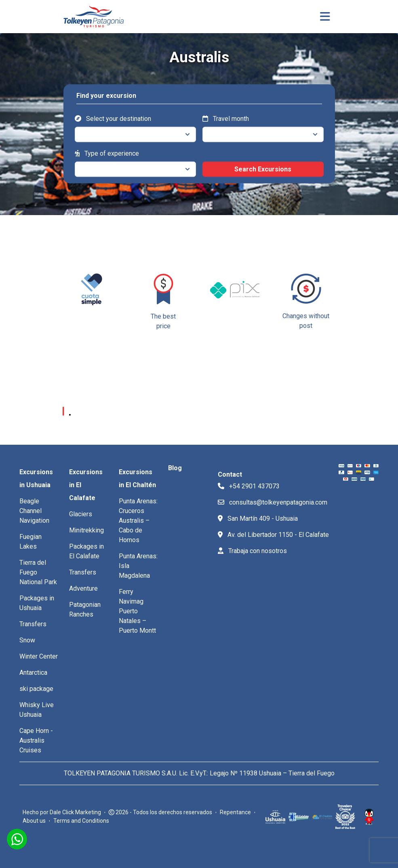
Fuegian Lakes (31, 542)
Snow (27, 640)
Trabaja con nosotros (252, 551)
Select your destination (113, 118)
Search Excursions (263, 169)
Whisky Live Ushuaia (37, 710)
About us (34, 821)
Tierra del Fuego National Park (38, 572)
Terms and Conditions (81, 821)
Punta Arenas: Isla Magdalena (138, 566)
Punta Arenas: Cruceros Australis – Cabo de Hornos (138, 521)
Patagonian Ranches (85, 609)
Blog (175, 468)
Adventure (83, 588)
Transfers (33, 624)
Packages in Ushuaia (37, 603)
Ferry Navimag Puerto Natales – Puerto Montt (137, 611)
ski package (36, 689)
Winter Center (39, 656)
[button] (330, 320)
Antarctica (33, 673)
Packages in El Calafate (86, 551)
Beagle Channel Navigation (34, 511)
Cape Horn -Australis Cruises (36, 740)
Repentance (235, 812)
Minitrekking (86, 530)
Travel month (226, 118)
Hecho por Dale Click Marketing (62, 812)
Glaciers (81, 514)
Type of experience (107, 153)
